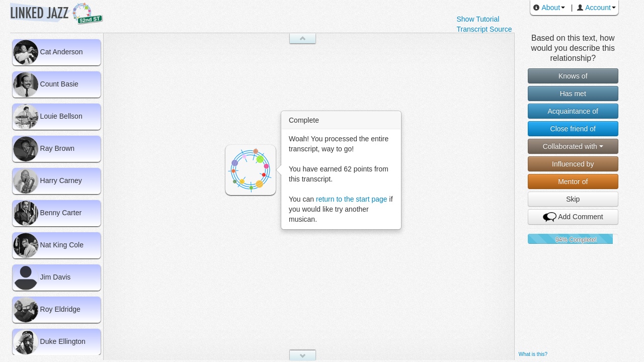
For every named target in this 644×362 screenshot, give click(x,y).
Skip (573, 199)
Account (594, 8)
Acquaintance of (573, 111)
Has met (573, 94)
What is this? (533, 354)
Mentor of (573, 182)
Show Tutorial (478, 19)
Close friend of (573, 129)
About (546, 8)
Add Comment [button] (573, 217)
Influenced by (573, 164)
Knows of (573, 76)
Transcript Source (484, 29)
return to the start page (352, 199)
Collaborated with (573, 146)
